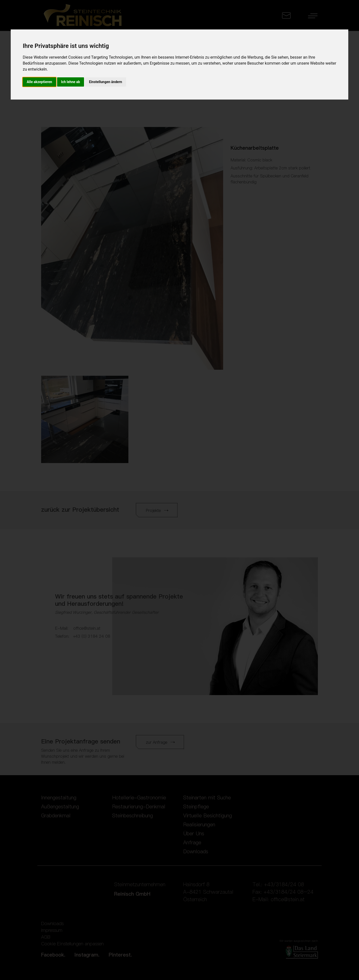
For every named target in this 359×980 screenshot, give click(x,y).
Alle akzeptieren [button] (39, 82)
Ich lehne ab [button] (71, 82)
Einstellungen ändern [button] (106, 82)
